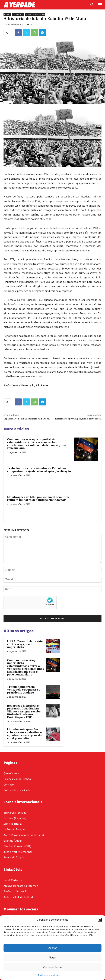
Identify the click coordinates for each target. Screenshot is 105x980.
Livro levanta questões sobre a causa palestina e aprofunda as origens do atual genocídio (24, 734)
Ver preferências (53, 967)
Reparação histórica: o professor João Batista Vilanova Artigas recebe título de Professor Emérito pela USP (24, 712)
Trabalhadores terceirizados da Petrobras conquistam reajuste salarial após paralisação (39, 470)
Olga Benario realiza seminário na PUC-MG (27, 419)
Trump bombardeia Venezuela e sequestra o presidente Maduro (24, 690)
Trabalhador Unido (35, 14)
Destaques (18, 14)
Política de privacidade (49, 975)
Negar (53, 958)
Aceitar (53, 948)
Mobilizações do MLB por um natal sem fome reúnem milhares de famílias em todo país (38, 499)
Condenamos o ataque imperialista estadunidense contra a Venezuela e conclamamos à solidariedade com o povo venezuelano (36, 444)
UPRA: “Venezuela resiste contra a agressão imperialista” (25, 644)
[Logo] (46, 5)
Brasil (7, 14)
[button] (100, 920)
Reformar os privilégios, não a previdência (78, 419)
